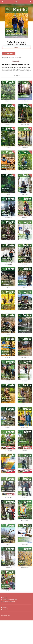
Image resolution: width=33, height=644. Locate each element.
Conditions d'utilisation (8, 601)
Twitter (4, 607)
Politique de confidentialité (9, 600)
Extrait (16, 47)
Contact (4, 598)
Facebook (5, 609)
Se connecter (9, 54)
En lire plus (16, 76)
